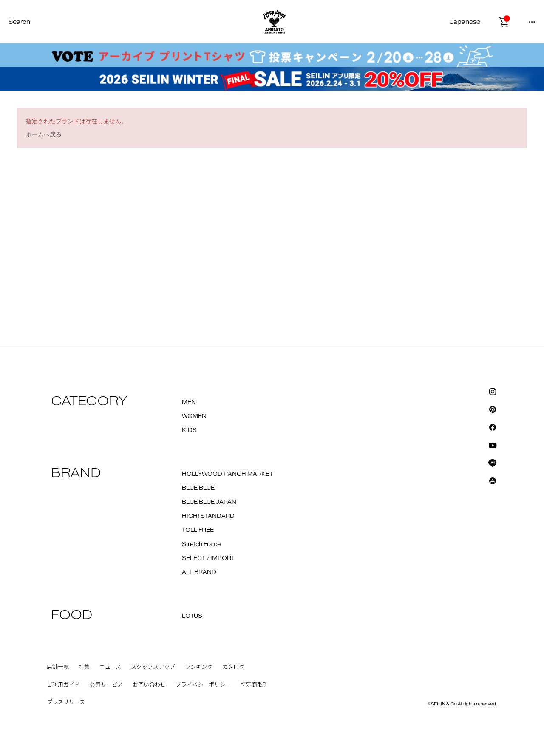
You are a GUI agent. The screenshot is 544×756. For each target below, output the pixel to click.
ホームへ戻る (44, 134)
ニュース (110, 667)
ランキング (199, 667)
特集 (84, 667)
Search (19, 22)
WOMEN (194, 416)
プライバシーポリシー (203, 685)
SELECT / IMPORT (208, 558)
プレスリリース (66, 702)
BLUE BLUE (198, 488)
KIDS (189, 430)
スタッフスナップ (153, 667)
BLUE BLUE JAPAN (209, 502)
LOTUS (192, 616)
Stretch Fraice (201, 544)
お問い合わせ (149, 685)
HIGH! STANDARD (208, 516)
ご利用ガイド (63, 685)
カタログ (233, 667)
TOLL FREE (198, 530)
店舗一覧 (58, 667)
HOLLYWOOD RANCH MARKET (227, 474)
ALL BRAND (199, 572)
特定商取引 (254, 685)
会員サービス (106, 685)
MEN (189, 402)
